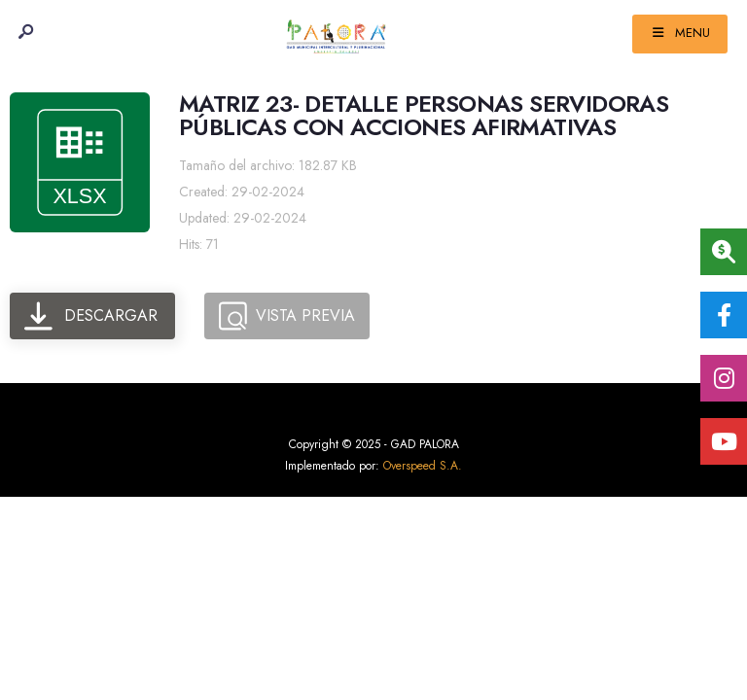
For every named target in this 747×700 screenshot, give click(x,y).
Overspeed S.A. (423, 466)
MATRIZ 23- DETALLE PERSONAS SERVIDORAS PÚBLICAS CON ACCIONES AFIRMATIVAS (424, 116)
